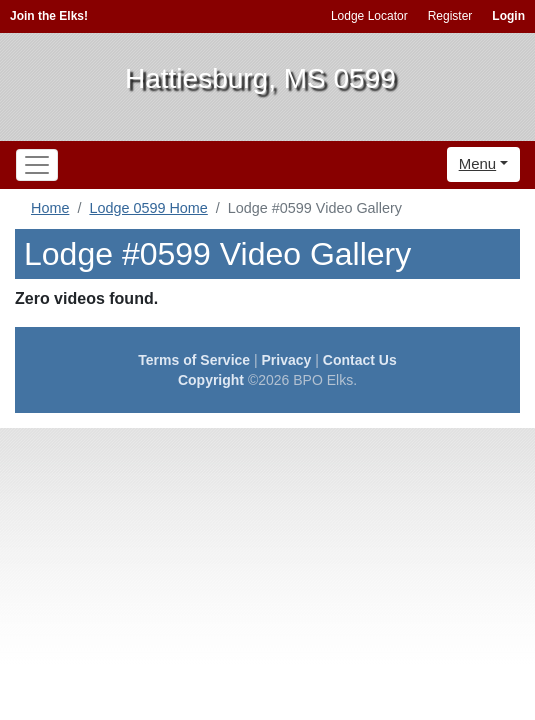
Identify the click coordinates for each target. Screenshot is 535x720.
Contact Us (360, 360)
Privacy (287, 360)
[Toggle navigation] (37, 165)
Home (50, 208)
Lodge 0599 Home (148, 208)
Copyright (211, 380)
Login (508, 16)
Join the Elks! (49, 16)
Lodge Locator (369, 16)
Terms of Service (194, 360)
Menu (478, 163)
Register (450, 16)
